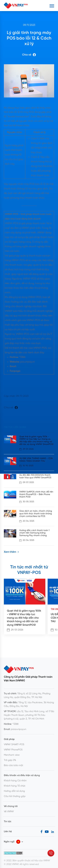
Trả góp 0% (10, 760)
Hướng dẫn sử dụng (14, 791)
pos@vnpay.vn (26, 366)
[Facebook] (42, 832)
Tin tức (8, 822)
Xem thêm (11, 552)
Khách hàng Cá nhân (15, 781)
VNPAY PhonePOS (13, 750)
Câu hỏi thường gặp (15, 796)
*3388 (15, 724)
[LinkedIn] (53, 832)
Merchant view (12, 755)
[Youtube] (47, 832)
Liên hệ (8, 832)
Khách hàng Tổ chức (15, 786)
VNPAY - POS (29, 371)
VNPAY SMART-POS (14, 745)
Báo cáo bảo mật (14, 765)
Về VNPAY (9, 812)
